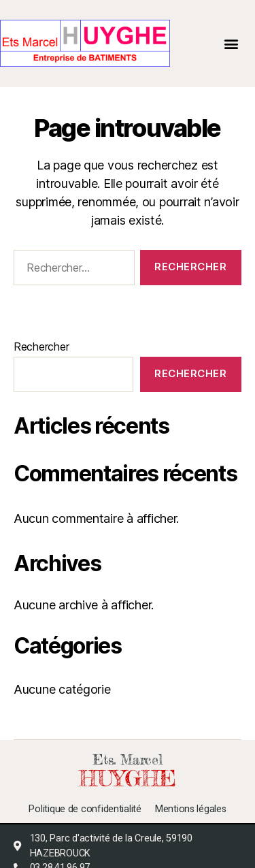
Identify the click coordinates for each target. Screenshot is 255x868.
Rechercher (41, 347)
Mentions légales (191, 809)
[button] (232, 43)
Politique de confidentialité (85, 809)
